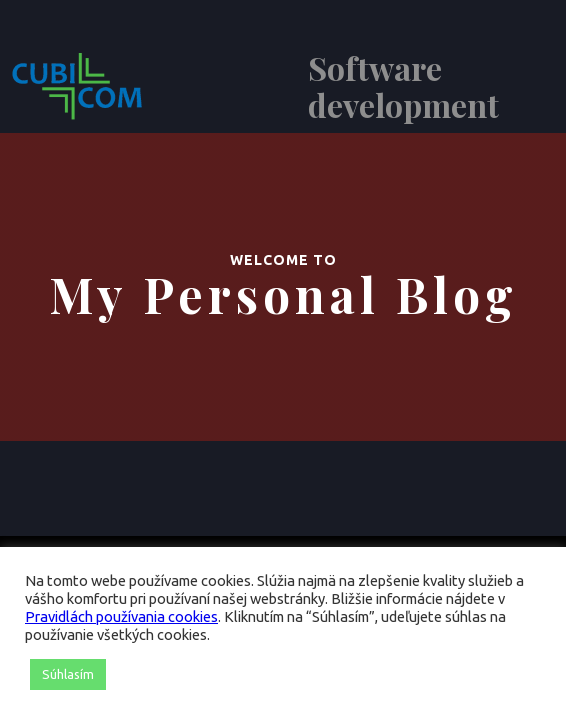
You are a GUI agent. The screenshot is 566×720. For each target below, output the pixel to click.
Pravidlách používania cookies (121, 616)
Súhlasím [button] (68, 674)
